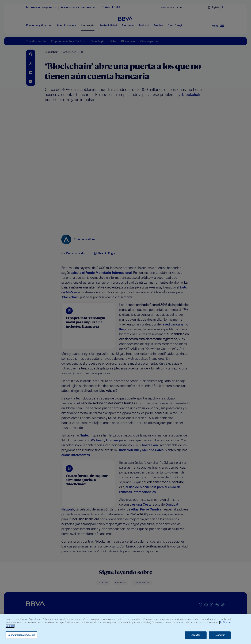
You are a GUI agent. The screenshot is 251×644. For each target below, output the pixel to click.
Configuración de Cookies (21, 635)
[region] (125, 629)
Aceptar (196, 635)
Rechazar (220, 635)
